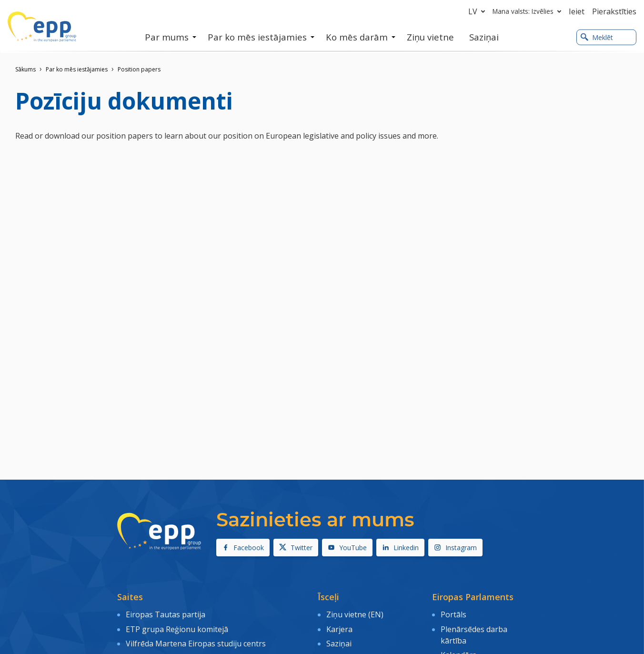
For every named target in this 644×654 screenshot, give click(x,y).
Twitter (296, 548)
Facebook (243, 548)
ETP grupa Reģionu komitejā (177, 628)
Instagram (455, 548)
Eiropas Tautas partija (166, 614)
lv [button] (478, 11)
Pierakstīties (614, 11)
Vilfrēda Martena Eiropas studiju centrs (196, 642)
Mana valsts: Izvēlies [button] (529, 11)
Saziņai (339, 642)
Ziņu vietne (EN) (355, 614)
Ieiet (577, 11)
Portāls (453, 614)
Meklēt (597, 37)
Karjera (339, 628)
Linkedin (400, 548)
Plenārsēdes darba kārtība (474, 634)
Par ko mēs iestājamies (77, 69)
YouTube (347, 548)
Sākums (25, 69)
